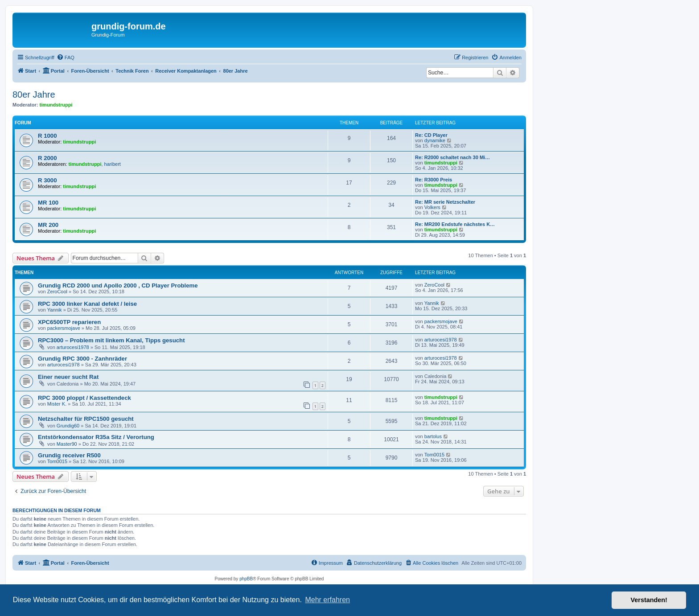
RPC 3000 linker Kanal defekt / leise (87, 304)
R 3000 (47, 180)
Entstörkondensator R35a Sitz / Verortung (96, 437)
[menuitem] (66, 57)
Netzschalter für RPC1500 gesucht (86, 419)
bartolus (433, 436)
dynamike (435, 140)
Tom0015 (57, 461)
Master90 (67, 444)
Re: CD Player (431, 135)
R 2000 (47, 158)
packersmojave (64, 328)
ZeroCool (57, 292)
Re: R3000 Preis (434, 180)
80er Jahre (34, 94)
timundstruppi (56, 105)
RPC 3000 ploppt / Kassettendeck (84, 398)
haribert (113, 164)
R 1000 (47, 136)
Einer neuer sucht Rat (68, 377)
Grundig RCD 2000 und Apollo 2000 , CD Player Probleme (118, 285)
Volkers (432, 207)
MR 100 (48, 203)
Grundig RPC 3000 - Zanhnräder (82, 359)
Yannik (55, 310)
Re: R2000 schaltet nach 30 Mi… (452, 157)
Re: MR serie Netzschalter (445, 202)
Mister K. (57, 404)
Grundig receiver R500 (69, 455)
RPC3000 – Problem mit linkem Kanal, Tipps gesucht (111, 340)
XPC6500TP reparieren (69, 322)
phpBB (246, 579)
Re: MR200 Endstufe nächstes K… (455, 224)
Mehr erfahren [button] (327, 600)
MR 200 (48, 225)
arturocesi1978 (73, 347)
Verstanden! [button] (649, 600)
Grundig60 (68, 426)
